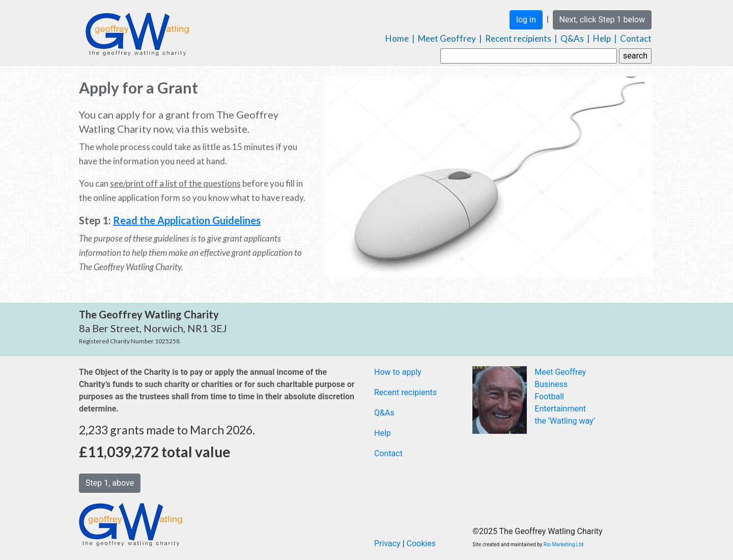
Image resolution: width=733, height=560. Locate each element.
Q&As (572, 38)
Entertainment (560, 409)
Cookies (421, 543)
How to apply (398, 372)
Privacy (387, 543)
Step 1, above (110, 483)
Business (551, 384)
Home (397, 38)
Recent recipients (518, 38)
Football (549, 396)
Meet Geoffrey (447, 38)
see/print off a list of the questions (175, 183)
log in (526, 20)
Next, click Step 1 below (602, 20)
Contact (636, 38)
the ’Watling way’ (565, 421)
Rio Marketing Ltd (563, 544)
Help (602, 38)
